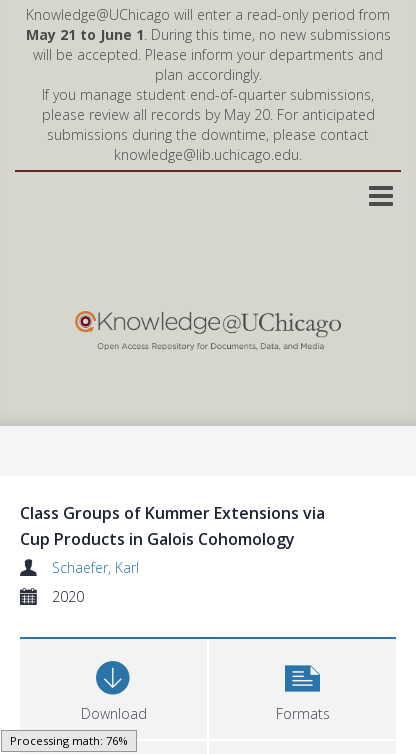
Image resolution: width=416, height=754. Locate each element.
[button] (302, 686)
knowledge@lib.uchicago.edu (206, 154)
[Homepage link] (208, 325)
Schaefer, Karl (95, 567)
